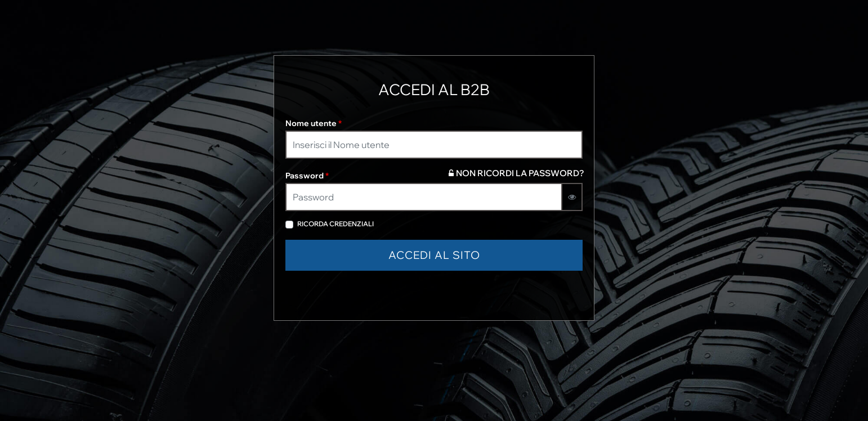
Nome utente (314, 123)
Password (307, 176)
